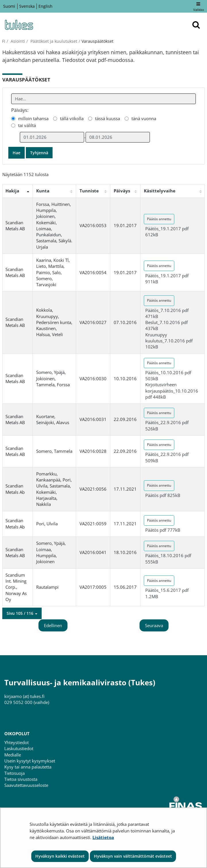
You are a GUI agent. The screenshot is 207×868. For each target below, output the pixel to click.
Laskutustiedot (19, 748)
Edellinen (53, 625)
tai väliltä (27, 125)
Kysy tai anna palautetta (28, 767)
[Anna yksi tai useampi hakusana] (104, 99)
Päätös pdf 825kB (163, 495)
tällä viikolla (72, 118)
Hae (17, 153)
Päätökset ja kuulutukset (53, 41)
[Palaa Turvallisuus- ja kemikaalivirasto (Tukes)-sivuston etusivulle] (19, 25)
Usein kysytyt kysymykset (30, 761)
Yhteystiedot (17, 742)
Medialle (13, 755)
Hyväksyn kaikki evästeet (60, 856)
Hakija (12, 191)
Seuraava (154, 625)
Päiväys (122, 191)
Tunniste (89, 191)
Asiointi (17, 41)
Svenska (27, 6)
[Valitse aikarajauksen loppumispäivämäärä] (118, 137)
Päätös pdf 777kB (163, 530)
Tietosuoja (14, 773)
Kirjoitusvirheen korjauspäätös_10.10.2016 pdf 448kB (172, 391)
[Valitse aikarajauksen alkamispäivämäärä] (52, 137)
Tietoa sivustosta (21, 779)
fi (4, 41)
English (46, 6)
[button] (22, 613)
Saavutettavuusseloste (26, 785)
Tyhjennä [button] (39, 153)
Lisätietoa (103, 837)
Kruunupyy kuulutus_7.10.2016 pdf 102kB (169, 341)
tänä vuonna (144, 118)
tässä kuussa (108, 118)
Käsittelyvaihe (160, 191)
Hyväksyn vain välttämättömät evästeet (133, 856)
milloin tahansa (33, 118)
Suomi (9, 6)
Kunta (43, 191)
